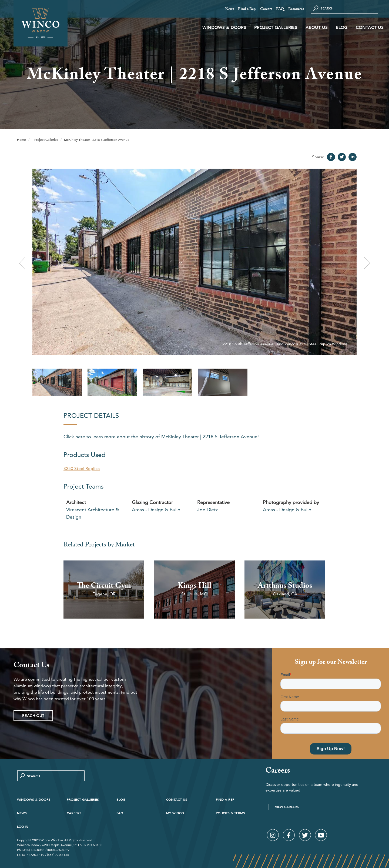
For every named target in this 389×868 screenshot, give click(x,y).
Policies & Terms (230, 813)
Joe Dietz (207, 510)
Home (21, 140)
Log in (23, 826)
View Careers (287, 807)
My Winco (175, 813)
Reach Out (33, 716)
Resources (296, 9)
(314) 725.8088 (33, 850)
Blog (342, 27)
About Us (317, 27)
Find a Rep (247, 9)
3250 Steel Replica (82, 468)
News (230, 9)
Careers (266, 9)
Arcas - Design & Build (156, 510)
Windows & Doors (224, 27)
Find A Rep (225, 799)
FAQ (280, 9)
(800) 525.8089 (58, 850)
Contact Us (370, 27)
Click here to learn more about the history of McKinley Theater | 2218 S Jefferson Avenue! (161, 437)
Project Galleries (276, 27)
